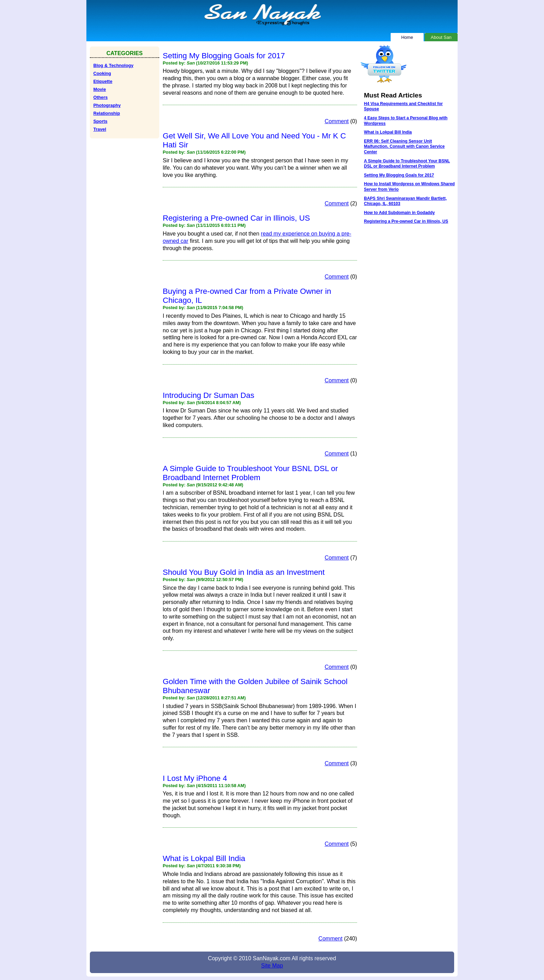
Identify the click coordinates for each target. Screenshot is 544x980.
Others (100, 97)
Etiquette (103, 81)
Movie (100, 89)
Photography (107, 105)
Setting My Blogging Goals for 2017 (224, 56)
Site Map (272, 966)
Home (407, 36)
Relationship (107, 113)
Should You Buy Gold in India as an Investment (244, 572)
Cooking (102, 73)
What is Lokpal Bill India (204, 858)
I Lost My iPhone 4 (195, 778)
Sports (100, 121)
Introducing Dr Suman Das (209, 395)
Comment (337, 121)
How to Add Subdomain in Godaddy (399, 213)
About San (441, 36)
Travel (100, 129)
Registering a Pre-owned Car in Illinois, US (236, 218)
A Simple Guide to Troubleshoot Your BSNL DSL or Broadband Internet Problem (250, 473)
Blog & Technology (113, 65)
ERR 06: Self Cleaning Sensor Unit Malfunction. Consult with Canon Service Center (404, 147)
